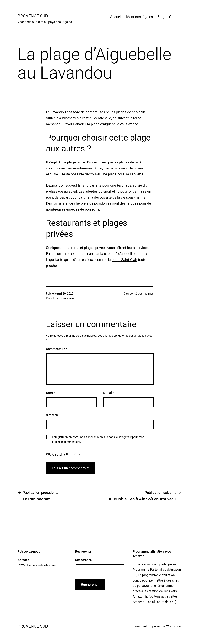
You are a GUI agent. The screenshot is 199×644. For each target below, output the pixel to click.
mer (151, 294)
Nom (50, 393)
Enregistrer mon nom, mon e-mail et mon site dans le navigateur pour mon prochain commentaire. (98, 439)
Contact (175, 17)
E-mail (108, 393)
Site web (52, 415)
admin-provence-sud (64, 298)
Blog (161, 17)
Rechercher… (84, 560)
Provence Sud (33, 16)
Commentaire (57, 349)
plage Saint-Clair (124, 260)
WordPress (174, 626)
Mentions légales (140, 17)
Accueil (116, 17)
